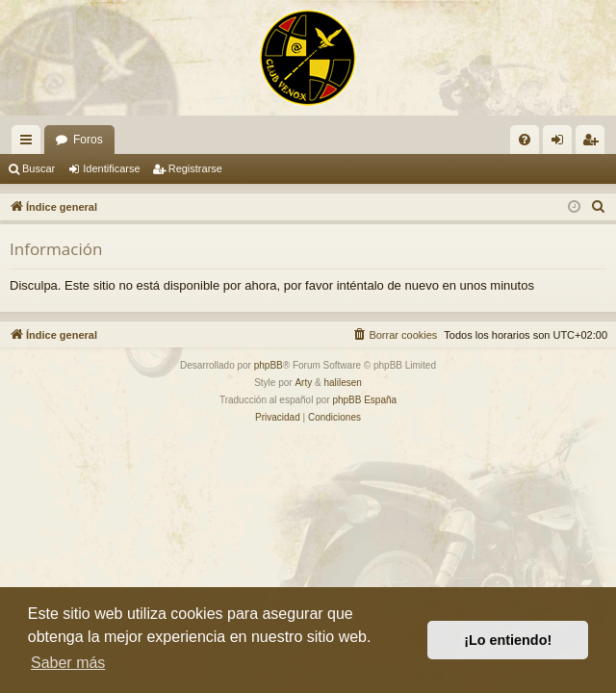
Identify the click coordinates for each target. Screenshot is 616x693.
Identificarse (111, 168)
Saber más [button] (68, 663)
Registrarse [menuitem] (594, 143)
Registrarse (195, 168)
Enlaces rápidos (30, 143)
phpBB (269, 365)
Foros (88, 140)
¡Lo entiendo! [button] (508, 640)
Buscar (38, 168)
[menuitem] (525, 140)
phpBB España (364, 400)
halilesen (342, 383)
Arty (303, 383)
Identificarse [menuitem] (562, 143)
